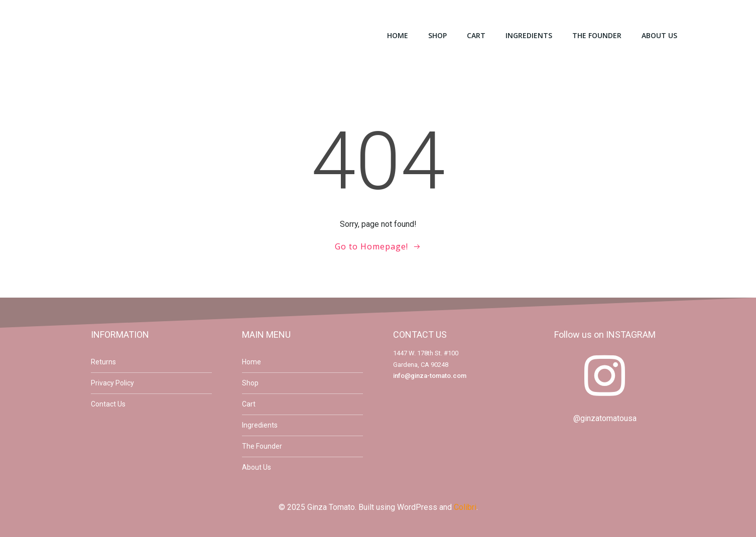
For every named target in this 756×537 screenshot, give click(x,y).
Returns (103, 362)
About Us (659, 35)
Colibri (465, 507)
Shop (437, 35)
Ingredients (529, 35)
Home (398, 35)
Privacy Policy (112, 383)
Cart (476, 35)
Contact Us (108, 404)
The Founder (597, 35)
